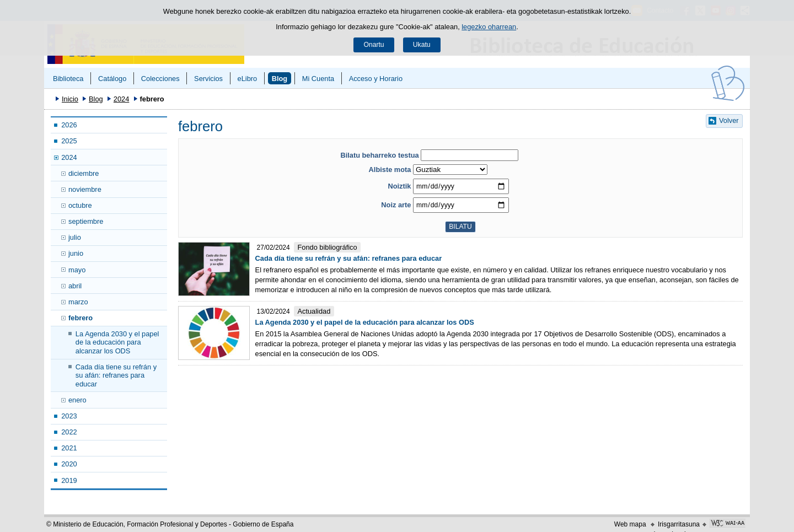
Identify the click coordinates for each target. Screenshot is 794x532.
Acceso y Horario (376, 79)
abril (75, 286)
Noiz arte (396, 205)
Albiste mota (390, 170)
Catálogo (112, 79)
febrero (81, 318)
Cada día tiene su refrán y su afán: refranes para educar (116, 375)
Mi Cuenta (318, 79)
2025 (69, 141)
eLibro (248, 79)
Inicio (70, 99)
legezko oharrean (489, 27)
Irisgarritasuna (679, 524)
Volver (729, 120)
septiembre (86, 221)
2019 (69, 480)
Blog (280, 79)
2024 (121, 99)
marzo (78, 302)
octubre (80, 205)
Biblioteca (68, 79)
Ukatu (422, 45)
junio (76, 253)
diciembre (84, 173)
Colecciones (160, 79)
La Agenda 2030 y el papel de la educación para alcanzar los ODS (117, 342)
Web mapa (630, 524)
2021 (69, 448)
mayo (77, 270)
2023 (69, 416)
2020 (69, 464)
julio (75, 237)
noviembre (85, 189)
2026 (69, 125)
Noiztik (399, 186)
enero (77, 400)
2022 (69, 432)
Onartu (374, 45)
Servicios (208, 79)
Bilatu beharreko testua (379, 155)
